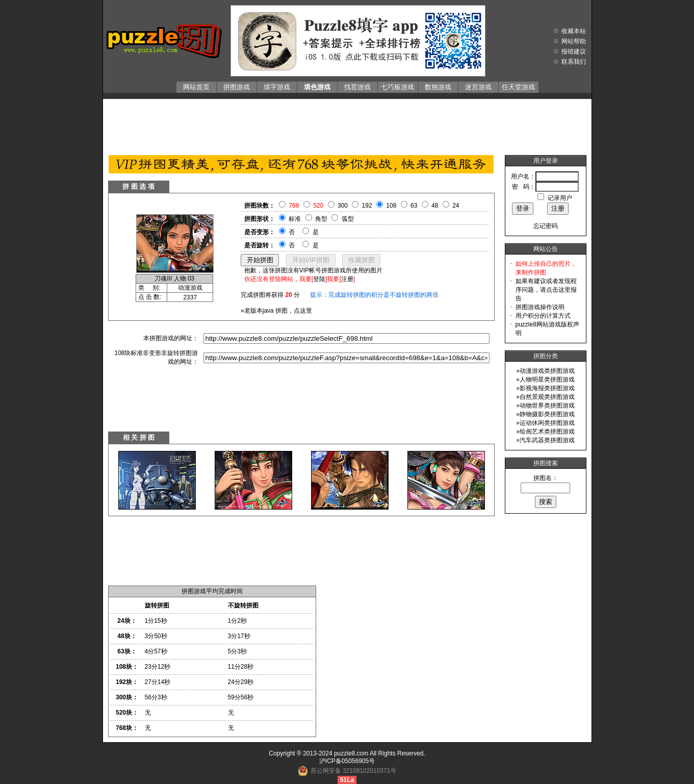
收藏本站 (574, 31)
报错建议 (574, 52)
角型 (321, 219)
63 (414, 206)
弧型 (348, 219)
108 (391, 206)
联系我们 (574, 62)
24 (456, 206)
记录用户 (560, 198)
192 (367, 206)
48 (435, 206)
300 (343, 206)
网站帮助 (574, 41)
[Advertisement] (347, 124)
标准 (295, 219)
